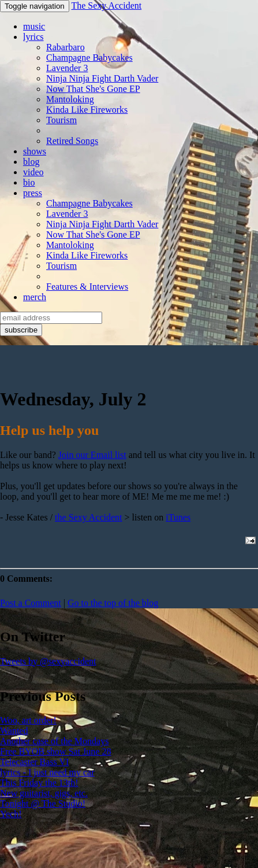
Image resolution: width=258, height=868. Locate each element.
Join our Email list (92, 455)
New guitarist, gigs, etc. (44, 793)
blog (31, 162)
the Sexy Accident (88, 517)
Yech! (11, 814)
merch (35, 297)
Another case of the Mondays (54, 741)
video (33, 172)
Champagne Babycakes (89, 58)
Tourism (61, 120)
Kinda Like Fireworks (87, 110)
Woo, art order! (28, 720)
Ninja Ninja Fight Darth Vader (102, 78)
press (33, 193)
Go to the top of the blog (113, 603)
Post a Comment (31, 603)
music (34, 26)
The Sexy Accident (106, 5)
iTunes (178, 517)
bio (29, 182)
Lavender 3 (67, 68)
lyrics (33, 37)
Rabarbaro (66, 47)
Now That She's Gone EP (93, 89)
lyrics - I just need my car (47, 772)
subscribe (21, 330)
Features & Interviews (87, 287)
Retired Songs (72, 141)
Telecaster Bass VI (34, 762)
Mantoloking (70, 99)
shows (35, 151)
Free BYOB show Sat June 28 (55, 751)
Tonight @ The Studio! (43, 804)
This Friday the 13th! (39, 783)
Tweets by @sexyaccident (48, 661)
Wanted (14, 731)
